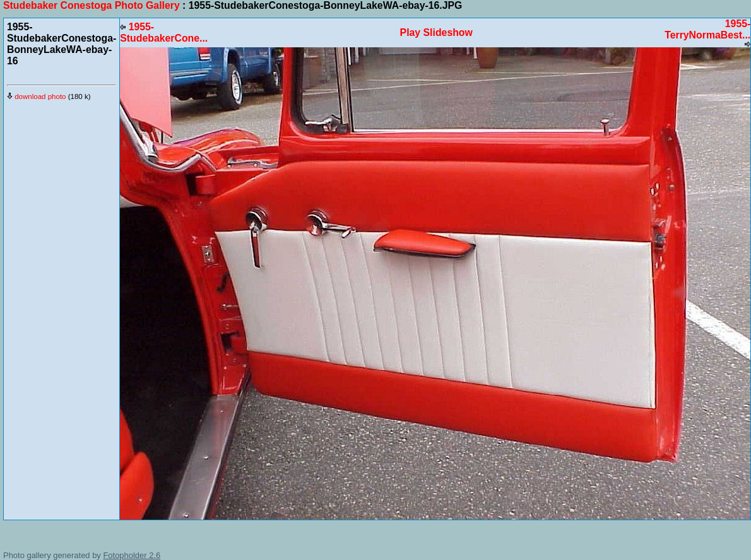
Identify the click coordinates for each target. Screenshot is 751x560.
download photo (37, 96)
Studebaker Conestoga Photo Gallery (92, 5)
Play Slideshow (436, 32)
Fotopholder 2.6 (132, 555)
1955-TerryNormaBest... (707, 33)
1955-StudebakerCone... (164, 32)
